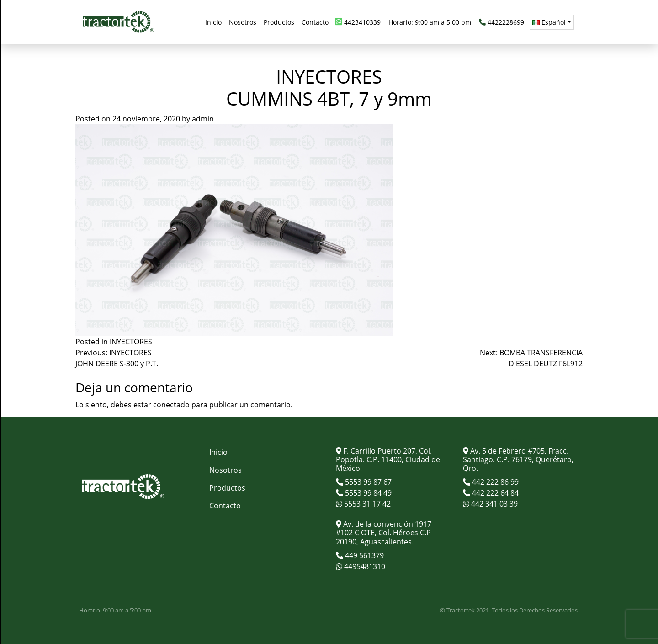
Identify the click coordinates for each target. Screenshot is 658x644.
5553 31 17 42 (366, 504)
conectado (171, 405)
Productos (227, 488)
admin (203, 119)
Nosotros (226, 470)
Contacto (225, 506)
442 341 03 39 (493, 504)
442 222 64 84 (494, 493)
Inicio (218, 452)
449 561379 (363, 555)
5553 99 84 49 (367, 493)
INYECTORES (131, 342)
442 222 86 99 (494, 482)
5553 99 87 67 (367, 482)
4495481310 (364, 566)
